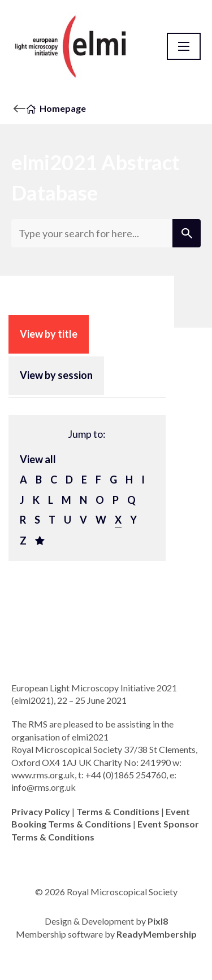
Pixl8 (158, 921)
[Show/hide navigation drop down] (184, 46)
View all (38, 459)
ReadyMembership (157, 934)
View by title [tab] (49, 334)
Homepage (63, 108)
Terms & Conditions (118, 811)
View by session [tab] (56, 375)
